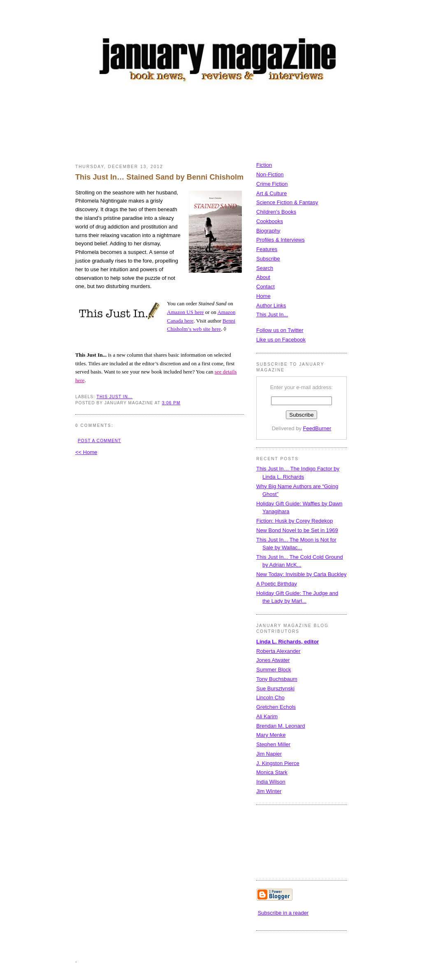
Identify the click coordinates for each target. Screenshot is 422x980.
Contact (265, 287)
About (263, 277)
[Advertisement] (225, 125)
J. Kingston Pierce (278, 763)
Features (267, 249)
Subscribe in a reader (283, 913)
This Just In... (115, 397)
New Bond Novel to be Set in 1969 (297, 530)
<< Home (86, 452)
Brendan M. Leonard (281, 726)
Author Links (271, 306)
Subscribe (268, 259)
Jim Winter (269, 791)
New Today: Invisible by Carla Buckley (301, 574)
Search (265, 268)
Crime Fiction (272, 184)
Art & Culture (271, 193)
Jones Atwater (273, 660)
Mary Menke (271, 735)
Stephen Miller (273, 744)
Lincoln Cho (270, 698)
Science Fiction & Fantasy (287, 202)
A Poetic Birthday (277, 584)
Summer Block (274, 670)
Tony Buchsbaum (277, 679)
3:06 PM (171, 403)
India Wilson (271, 782)
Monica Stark (272, 772)
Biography (268, 231)
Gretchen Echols (276, 707)
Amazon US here (185, 312)
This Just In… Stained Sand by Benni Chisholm (159, 177)
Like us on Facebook (281, 340)
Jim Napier (269, 754)
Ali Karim (267, 716)
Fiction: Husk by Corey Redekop (294, 521)
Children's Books (276, 212)
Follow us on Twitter (280, 330)
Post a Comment (99, 441)
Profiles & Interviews (281, 240)
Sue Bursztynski (275, 688)
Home (263, 296)
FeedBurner (317, 428)
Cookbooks (270, 221)
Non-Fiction (270, 174)
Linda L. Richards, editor (288, 642)
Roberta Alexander (278, 651)
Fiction (264, 165)
